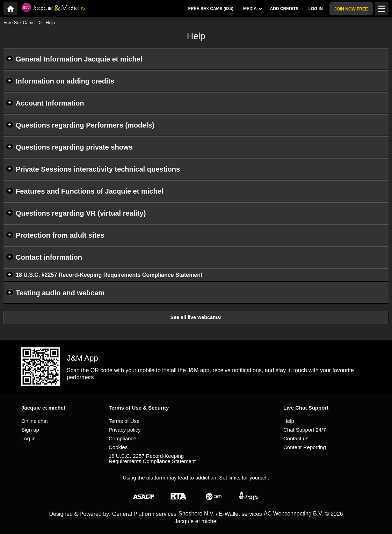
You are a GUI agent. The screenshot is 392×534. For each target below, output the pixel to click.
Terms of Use (124, 421)
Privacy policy (125, 430)
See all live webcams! (196, 317)
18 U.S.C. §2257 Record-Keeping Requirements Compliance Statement (109, 275)
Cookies (118, 447)
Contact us (296, 438)
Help (289, 421)
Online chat (35, 421)
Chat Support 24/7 (305, 430)
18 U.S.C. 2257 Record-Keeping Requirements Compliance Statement (152, 459)
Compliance (122, 438)
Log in (28, 438)
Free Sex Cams (19, 23)
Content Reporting (305, 447)
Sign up (30, 430)
